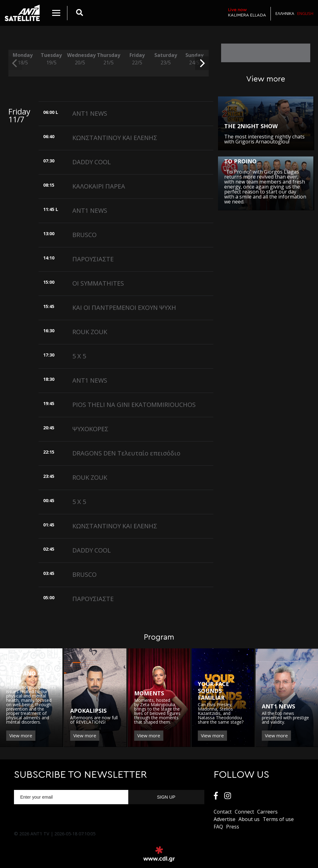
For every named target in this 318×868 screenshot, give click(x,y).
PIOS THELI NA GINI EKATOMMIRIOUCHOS (134, 405)
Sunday (194, 59)
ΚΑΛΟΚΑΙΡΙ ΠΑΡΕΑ (99, 186)
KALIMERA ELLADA (247, 12)
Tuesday (51, 59)
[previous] (15, 63)
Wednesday (80, 59)
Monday (23, 59)
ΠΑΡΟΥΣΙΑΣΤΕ (93, 259)
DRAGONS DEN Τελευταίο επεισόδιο (126, 453)
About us (249, 819)
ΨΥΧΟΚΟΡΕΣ (90, 429)
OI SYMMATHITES (98, 283)
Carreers (267, 812)
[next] (202, 63)
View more (21, 735)
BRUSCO (84, 235)
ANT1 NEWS (90, 113)
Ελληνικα (285, 13)
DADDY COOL (92, 162)
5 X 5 (79, 356)
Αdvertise (225, 819)
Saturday (166, 59)
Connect (244, 812)
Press (233, 827)
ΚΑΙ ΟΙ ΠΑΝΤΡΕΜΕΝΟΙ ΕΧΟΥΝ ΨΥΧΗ (124, 308)
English (305, 13)
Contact (223, 812)
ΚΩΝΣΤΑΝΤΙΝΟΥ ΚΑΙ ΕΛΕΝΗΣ (115, 138)
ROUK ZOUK (90, 332)
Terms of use (278, 819)
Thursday (108, 59)
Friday (137, 59)
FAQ (218, 827)
